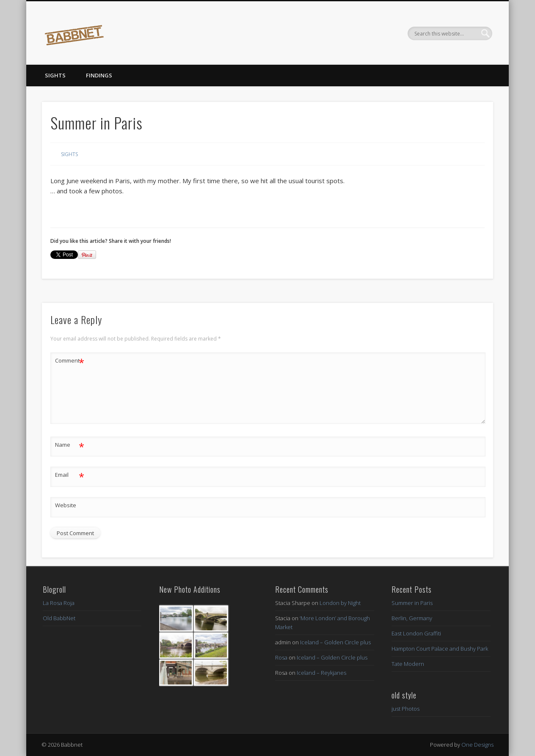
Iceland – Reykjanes (321, 673)
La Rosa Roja (59, 603)
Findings (99, 75)
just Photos (405, 709)
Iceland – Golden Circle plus (335, 642)
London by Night (340, 603)
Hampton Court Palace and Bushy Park (440, 649)
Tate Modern (408, 664)
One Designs (477, 745)
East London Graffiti (416, 633)
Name (70, 445)
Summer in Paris (412, 603)
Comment (70, 361)
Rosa (281, 657)
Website (66, 505)
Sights (55, 75)
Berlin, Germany (412, 618)
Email (70, 475)
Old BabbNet (59, 618)
